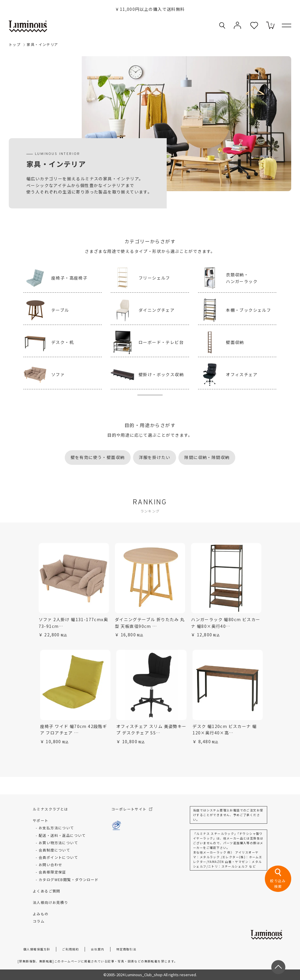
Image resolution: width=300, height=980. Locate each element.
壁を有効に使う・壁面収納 (98, 457)
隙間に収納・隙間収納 (207, 457)
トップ (15, 44)
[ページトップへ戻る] (278, 967)
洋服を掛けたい (155, 457)
